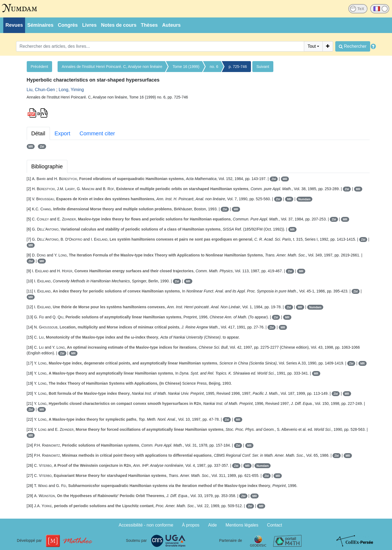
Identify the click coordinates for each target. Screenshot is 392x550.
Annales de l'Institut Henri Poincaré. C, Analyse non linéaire (112, 67)
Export (62, 133)
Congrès (68, 25)
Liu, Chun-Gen (41, 90)
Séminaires (40, 25)
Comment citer (97, 133)
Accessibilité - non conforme (146, 525)
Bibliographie (47, 166)
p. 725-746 (238, 67)
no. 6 (214, 67)
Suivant (263, 67)
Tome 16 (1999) (186, 67)
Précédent (40, 67)
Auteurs (171, 25)
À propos (191, 525)
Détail (38, 133)
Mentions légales (242, 525)
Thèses (149, 25)
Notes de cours (119, 25)
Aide (213, 525)
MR (31, 147)
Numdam (305, 199)
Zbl (42, 147)
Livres (89, 25)
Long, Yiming (71, 90)
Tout (312, 46)
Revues (14, 25)
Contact (275, 525)
